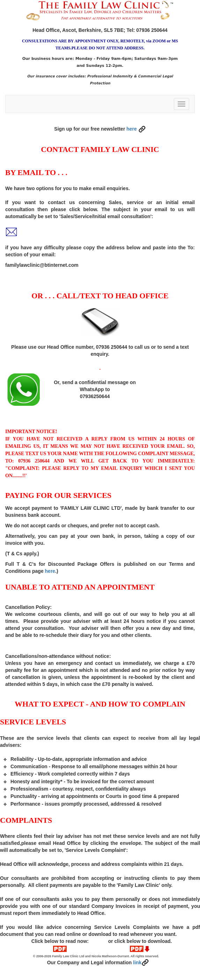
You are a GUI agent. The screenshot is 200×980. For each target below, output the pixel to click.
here (136, 129)
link (141, 962)
